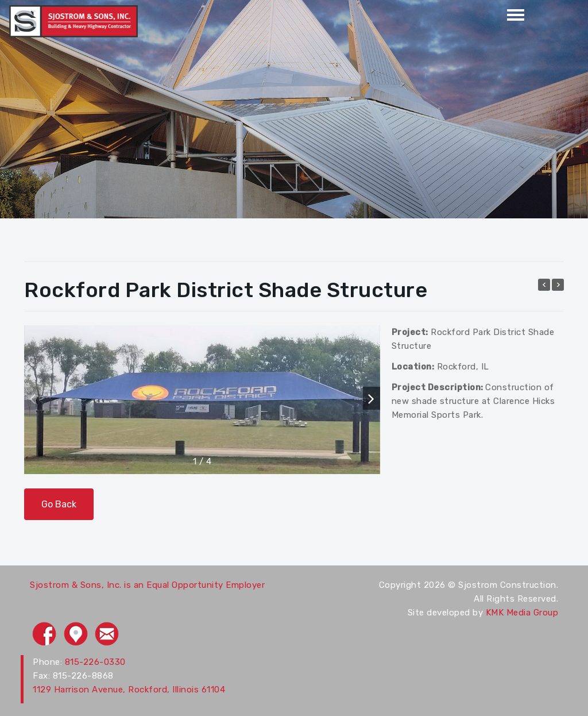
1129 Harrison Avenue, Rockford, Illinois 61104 (129, 690)
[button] (372, 398)
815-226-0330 (95, 662)
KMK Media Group (522, 613)
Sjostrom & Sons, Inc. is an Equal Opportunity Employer (147, 585)
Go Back (59, 504)
